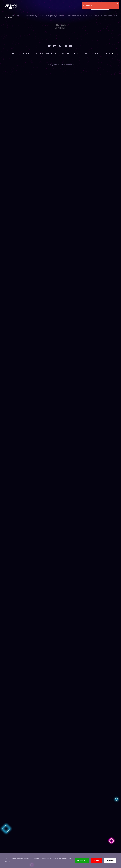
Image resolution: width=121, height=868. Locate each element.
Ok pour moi (82, 861)
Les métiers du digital (46, 54)
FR (112, 54)
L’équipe (11, 54)
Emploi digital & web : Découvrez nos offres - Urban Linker (70, 16)
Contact (96, 54)
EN (106, 54)
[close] (118, 4)
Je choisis (110, 861)
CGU (85, 54)
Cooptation (25, 54)
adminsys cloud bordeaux (105, 16)
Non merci (96, 861)
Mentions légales (70, 54)
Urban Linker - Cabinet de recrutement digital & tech (25, 16)
